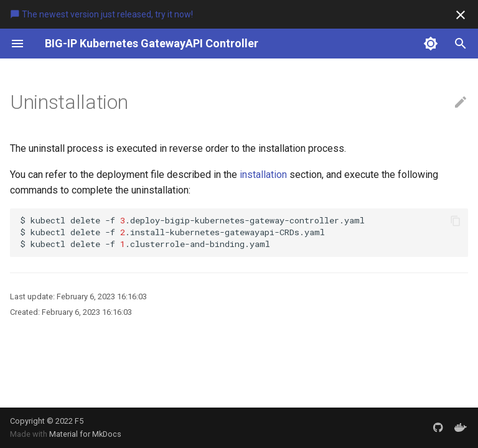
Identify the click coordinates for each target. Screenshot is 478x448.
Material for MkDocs (85, 434)
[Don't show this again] (461, 15)
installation (263, 175)
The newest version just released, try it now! (101, 14)
